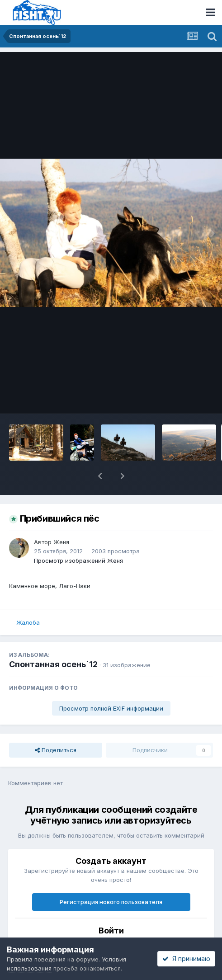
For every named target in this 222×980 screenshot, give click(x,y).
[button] (100, 476)
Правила (20, 959)
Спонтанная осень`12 (53, 664)
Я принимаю (186, 959)
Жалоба (28, 622)
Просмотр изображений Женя (78, 561)
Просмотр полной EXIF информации (111, 708)
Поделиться (56, 750)
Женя (61, 542)
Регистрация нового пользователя (111, 902)
